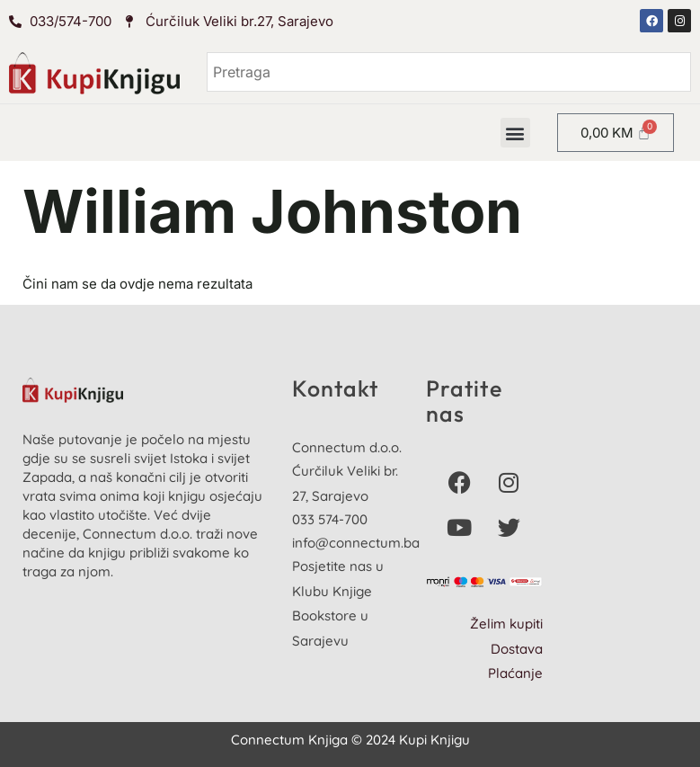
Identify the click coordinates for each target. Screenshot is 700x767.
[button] (515, 133)
